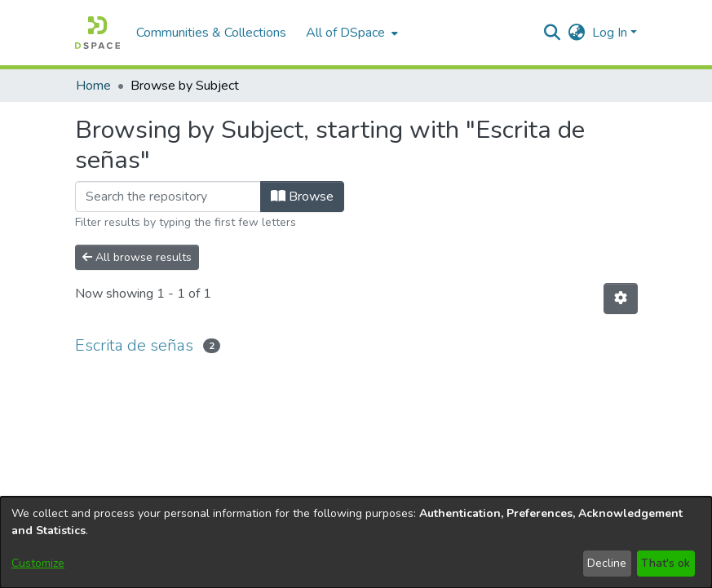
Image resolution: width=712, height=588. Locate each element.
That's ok (666, 563)
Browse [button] (302, 197)
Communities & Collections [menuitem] (211, 33)
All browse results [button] (137, 257)
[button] (97, 33)
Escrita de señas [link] (134, 345)
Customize (38, 563)
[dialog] (356, 542)
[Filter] (168, 197)
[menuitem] (350, 33)
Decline (607, 563)
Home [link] (93, 86)
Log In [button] (611, 33)
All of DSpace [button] (345, 33)
